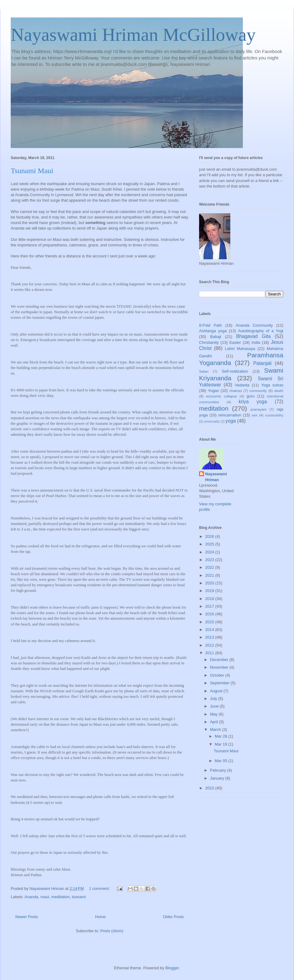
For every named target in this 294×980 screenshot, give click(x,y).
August (217, 691)
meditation (60, 897)
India (256, 342)
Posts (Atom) (112, 931)
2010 (210, 788)
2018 (210, 599)
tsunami (79, 897)
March (216, 729)
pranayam (258, 409)
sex (254, 415)
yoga (231, 421)
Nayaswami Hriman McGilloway (133, 35)
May (214, 714)
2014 (210, 630)
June (215, 706)
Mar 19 (221, 744)
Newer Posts (27, 917)
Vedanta (242, 385)
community (258, 391)
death (279, 391)
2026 (210, 536)
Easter (235, 342)
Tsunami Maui (32, 171)
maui (45, 897)
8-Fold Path (211, 325)
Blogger (172, 968)
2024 (210, 552)
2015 (210, 622)
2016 (210, 614)
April (215, 722)
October (218, 675)
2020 (210, 583)
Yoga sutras (272, 385)
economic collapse (222, 396)
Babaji (216, 337)
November (220, 667)
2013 (210, 637)
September (220, 683)
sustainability (274, 415)
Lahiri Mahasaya (240, 349)
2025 (210, 544)
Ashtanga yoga (213, 331)
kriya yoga (253, 402)
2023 (210, 560)
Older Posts (173, 917)
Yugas (213, 391)
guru (251, 396)
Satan (204, 371)
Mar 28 (221, 736)
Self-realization (235, 371)
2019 (210, 591)
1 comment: (100, 889)
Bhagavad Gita (253, 336)
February (219, 770)
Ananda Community (254, 325)
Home (101, 917)
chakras (236, 391)
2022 (210, 567)
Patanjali (262, 363)
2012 (210, 645)
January (218, 778)
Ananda (31, 897)
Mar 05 (221, 761)
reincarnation (230, 415)
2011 (210, 653)
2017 (210, 606)
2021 (210, 575)
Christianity (209, 342)
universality (212, 422)
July (214, 699)
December (220, 660)
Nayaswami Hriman (216, 477)
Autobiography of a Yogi (261, 331)
